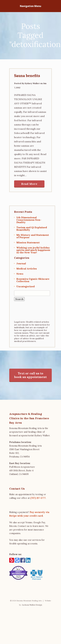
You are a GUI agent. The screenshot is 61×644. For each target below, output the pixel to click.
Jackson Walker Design (32, 605)
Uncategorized (25, 286)
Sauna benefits (27, 76)
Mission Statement (28, 242)
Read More (29, 184)
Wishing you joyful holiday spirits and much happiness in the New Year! (33, 250)
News (20, 274)
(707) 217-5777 (38, 498)
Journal (21, 263)
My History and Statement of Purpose (33, 236)
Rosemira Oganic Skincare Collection (33, 280)
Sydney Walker (32, 83)
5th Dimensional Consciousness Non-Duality (29, 220)
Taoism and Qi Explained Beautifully (32, 229)
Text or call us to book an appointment (30, 375)
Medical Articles (27, 269)
